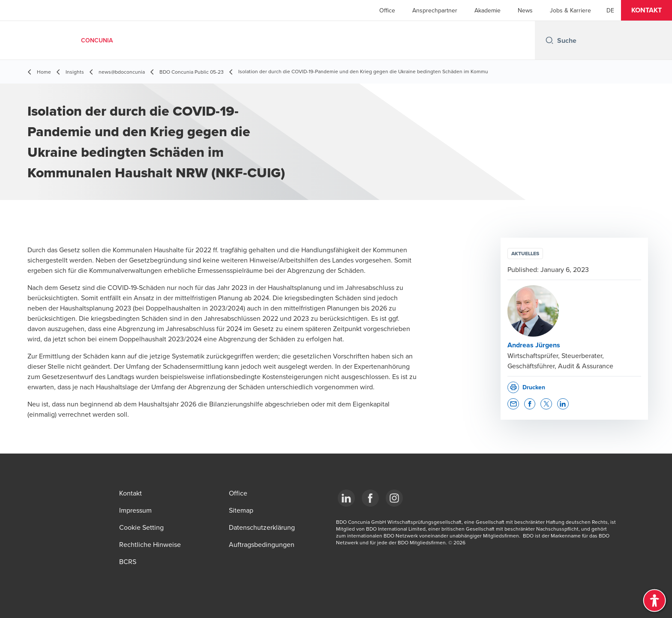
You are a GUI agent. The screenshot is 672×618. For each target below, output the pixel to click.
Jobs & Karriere (570, 10)
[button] (646, 10)
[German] (610, 10)
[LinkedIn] (346, 498)
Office (387, 10)
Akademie (487, 10)
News (525, 10)
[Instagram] (394, 498)
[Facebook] (370, 498)
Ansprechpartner (435, 10)
